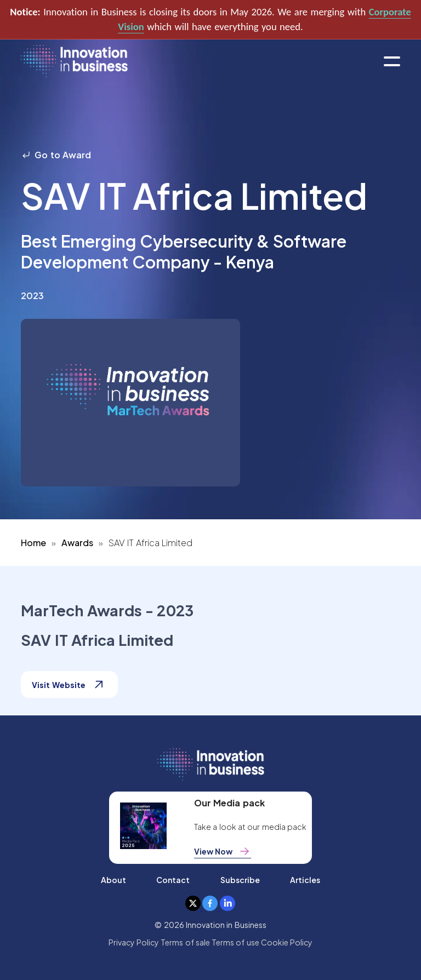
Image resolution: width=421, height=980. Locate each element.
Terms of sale (185, 942)
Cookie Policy (287, 942)
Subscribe (240, 880)
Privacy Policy (134, 942)
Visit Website (69, 684)
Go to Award (56, 155)
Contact (173, 880)
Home (33, 543)
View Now (223, 851)
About (113, 880)
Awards (77, 543)
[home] (74, 62)
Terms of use (235, 942)
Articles (305, 880)
